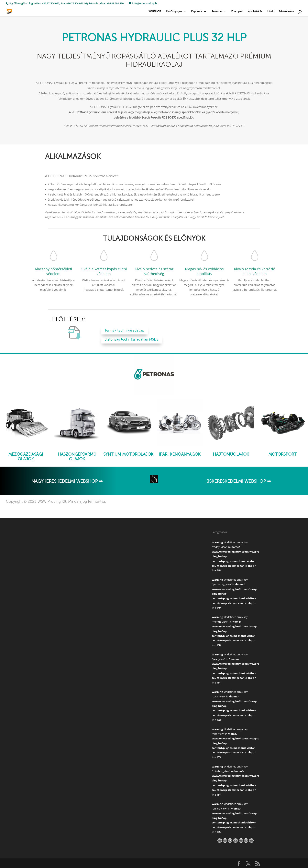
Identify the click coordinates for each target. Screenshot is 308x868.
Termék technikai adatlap (124, 330)
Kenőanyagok (174, 12)
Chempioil (237, 12)
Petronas (217, 12)
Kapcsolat (197, 12)
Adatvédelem (286, 12)
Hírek (270, 12)
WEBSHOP (155, 12)
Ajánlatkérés (255, 12)
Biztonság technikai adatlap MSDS (132, 339)
